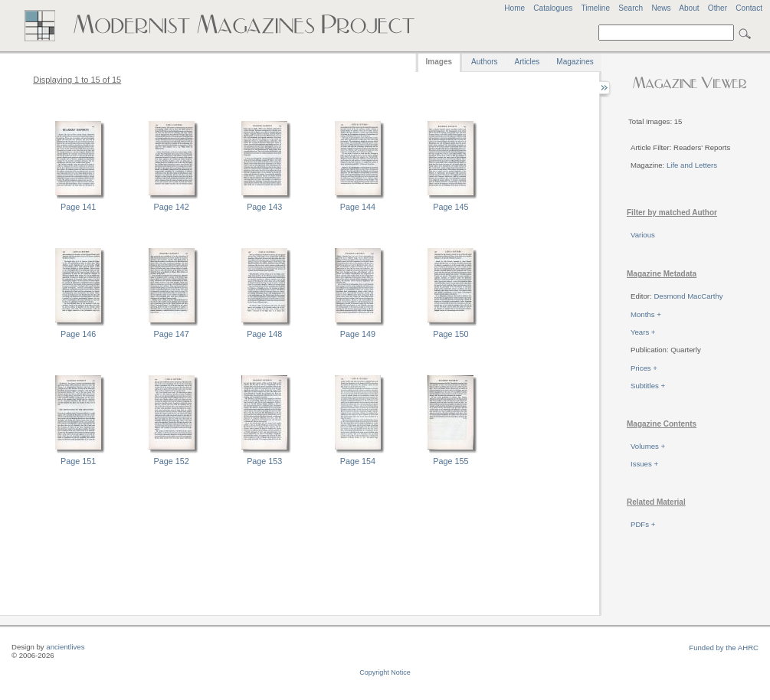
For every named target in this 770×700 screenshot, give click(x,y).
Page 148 (264, 334)
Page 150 (451, 334)
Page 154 (358, 461)
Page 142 (172, 207)
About (689, 8)
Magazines (575, 62)
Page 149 (358, 334)
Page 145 (451, 207)
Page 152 (172, 461)
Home (514, 8)
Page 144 (358, 207)
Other (718, 8)
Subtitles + (648, 386)
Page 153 (264, 461)
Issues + (644, 464)
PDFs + (643, 524)
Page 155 (451, 461)
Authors (484, 62)
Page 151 (78, 461)
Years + (643, 332)
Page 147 (172, 334)
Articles (528, 62)
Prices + (644, 368)
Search (631, 8)
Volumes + (648, 446)
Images (439, 62)
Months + (646, 314)
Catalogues (553, 8)
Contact (749, 8)
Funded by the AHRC (724, 648)
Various (643, 235)
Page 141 (78, 207)
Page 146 (78, 334)
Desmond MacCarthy (688, 296)
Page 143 (264, 207)
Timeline (595, 8)
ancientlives (65, 647)
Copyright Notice (385, 672)
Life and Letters (692, 165)
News (661, 8)
